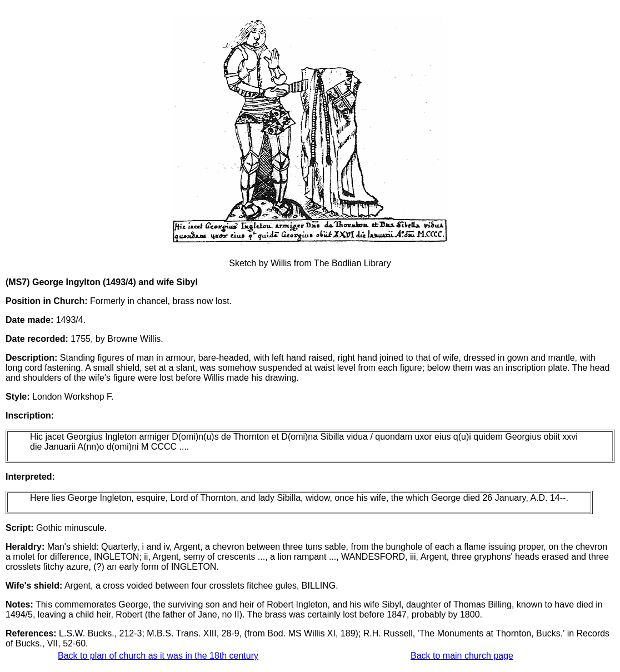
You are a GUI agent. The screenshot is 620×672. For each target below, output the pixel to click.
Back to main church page (462, 656)
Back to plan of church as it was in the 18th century (158, 656)
